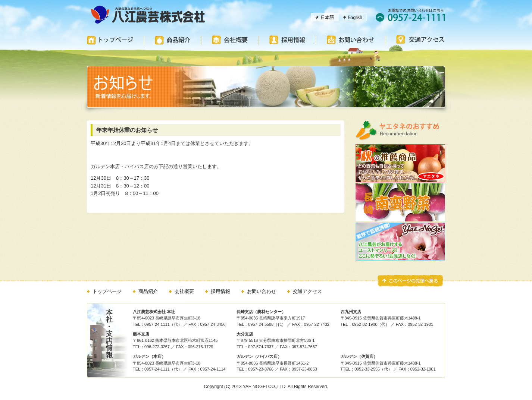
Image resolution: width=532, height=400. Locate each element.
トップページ (107, 291)
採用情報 (220, 291)
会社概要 (184, 291)
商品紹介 (148, 291)
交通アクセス (307, 291)
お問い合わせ (262, 291)
